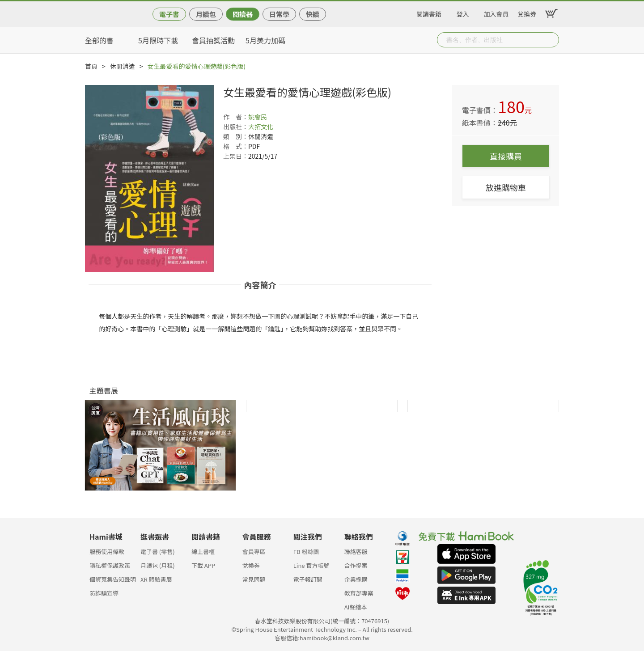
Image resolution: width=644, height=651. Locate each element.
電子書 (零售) (158, 552)
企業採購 (356, 579)
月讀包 (206, 14)
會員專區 (254, 552)
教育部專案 (359, 593)
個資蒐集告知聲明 (113, 579)
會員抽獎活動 (213, 40)
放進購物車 (506, 187)
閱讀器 (243, 14)
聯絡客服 (356, 552)
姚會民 (258, 117)
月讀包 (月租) (158, 565)
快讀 (313, 14)
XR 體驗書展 (156, 579)
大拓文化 (261, 127)
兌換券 (527, 13)
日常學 (279, 14)
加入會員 (496, 13)
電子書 (169, 14)
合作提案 (356, 565)
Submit (551, 40)
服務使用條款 (107, 552)
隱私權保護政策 (110, 565)
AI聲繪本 (356, 607)
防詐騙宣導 (104, 593)
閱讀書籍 (429, 13)
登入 (463, 13)
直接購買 (506, 156)
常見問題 (254, 579)
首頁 (91, 66)
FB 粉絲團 (306, 552)
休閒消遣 (123, 66)
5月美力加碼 (265, 40)
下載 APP (203, 565)
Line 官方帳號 (311, 565)
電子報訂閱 (308, 579)
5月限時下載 (158, 40)
